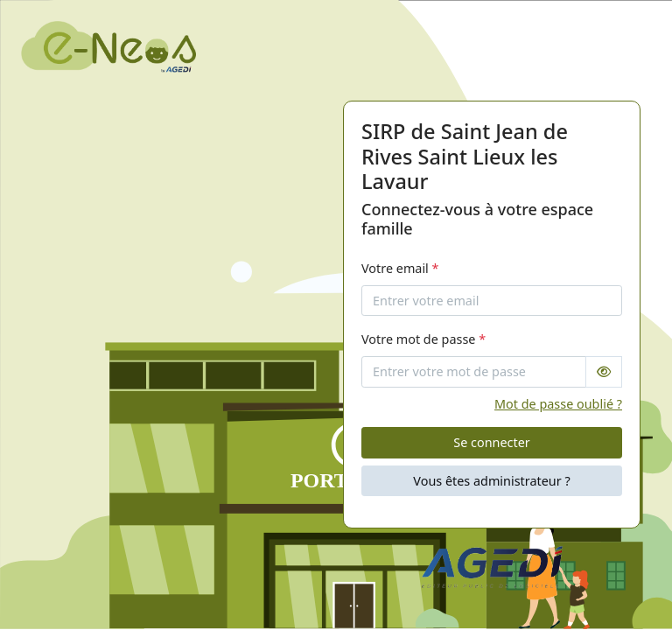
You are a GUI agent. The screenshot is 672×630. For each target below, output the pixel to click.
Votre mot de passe (423, 339)
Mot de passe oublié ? (558, 404)
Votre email (400, 268)
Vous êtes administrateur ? (491, 481)
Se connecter (491, 442)
